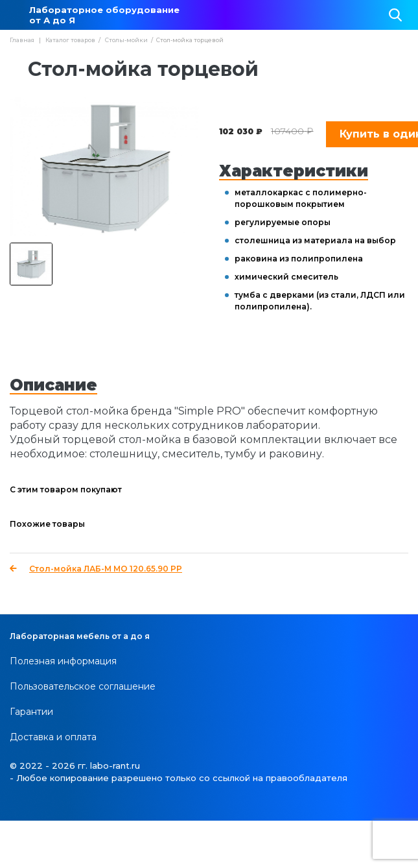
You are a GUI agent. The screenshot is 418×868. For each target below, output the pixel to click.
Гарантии (31, 712)
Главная (22, 40)
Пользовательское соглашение (83, 686)
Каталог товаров (70, 40)
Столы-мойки (126, 40)
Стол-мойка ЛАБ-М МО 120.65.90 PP (96, 569)
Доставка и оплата (53, 737)
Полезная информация (63, 661)
